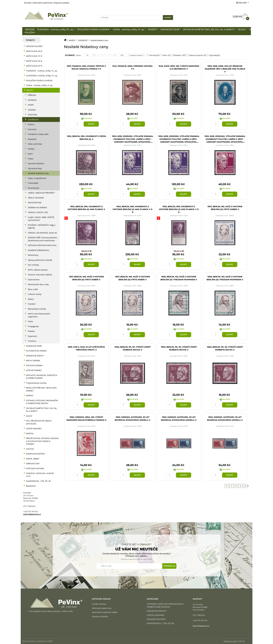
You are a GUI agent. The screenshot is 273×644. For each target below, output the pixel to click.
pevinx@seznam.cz (32, 514)
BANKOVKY (31, 486)
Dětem (31, 299)
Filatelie (31, 331)
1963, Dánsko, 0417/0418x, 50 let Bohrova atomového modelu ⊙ (133, 419)
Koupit (91, 124)
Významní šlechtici (36, 163)
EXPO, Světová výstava (38, 270)
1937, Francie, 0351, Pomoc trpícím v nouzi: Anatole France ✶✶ (86, 67)
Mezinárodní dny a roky (38, 284)
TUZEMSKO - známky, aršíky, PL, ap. (55, 29)
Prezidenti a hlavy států (38, 134)
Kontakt (28, 3)
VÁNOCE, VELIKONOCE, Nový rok (42, 233)
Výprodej (213, 55)
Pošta (30, 321)
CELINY (242, 29)
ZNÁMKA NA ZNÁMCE (38, 207)
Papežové (32, 139)
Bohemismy (33, 255)
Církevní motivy (35, 294)
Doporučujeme (196, 55)
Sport (30, 154)
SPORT (31, 105)
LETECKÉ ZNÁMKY (34, 370)
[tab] (31, 40)
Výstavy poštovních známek (40, 260)
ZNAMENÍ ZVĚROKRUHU (39, 250)
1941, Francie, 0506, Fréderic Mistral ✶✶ (133, 67)
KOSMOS (32, 110)
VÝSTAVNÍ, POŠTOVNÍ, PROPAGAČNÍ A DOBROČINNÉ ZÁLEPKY (42, 402)
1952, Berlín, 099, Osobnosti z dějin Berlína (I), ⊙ (86, 138)
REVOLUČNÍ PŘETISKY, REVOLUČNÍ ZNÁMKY (41, 389)
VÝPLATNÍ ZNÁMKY (34, 365)
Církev (31, 159)
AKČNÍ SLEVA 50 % (34, 61)
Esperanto (32, 336)
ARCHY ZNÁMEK (33, 360)
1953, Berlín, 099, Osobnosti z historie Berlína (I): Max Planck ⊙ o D (133, 209)
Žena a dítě (33, 289)
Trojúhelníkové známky (36, 383)
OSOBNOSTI (33, 120)
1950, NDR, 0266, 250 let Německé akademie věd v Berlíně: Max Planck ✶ (225, 69)
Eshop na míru (231, 641)
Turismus (32, 341)
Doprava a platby (100, 616)
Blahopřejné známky (37, 309)
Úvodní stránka (99, 604)
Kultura (31, 124)
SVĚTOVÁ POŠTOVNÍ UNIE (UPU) (42, 245)
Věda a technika (35, 144)
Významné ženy (35, 168)
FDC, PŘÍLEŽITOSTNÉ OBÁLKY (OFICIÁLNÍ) (39, 422)
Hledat (168, 17)
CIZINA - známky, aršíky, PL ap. (129, 29)
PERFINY (30, 395)
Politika (31, 149)
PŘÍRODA (32, 95)
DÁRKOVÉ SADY (33, 463)
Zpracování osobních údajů (105, 612)
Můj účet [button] (242, 3)
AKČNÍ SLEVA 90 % (34, 51)
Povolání (32, 304)
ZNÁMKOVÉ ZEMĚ (170, 29)
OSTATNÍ (30, 449)
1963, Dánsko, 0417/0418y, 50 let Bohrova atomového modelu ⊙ (225, 419)
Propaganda (33, 326)
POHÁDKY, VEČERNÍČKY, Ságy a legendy (42, 226)
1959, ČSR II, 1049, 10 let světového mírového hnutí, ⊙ (86, 349)
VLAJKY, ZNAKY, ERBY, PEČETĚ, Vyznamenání (41, 219)
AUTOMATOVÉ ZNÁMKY (37, 351)
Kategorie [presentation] (30, 40)
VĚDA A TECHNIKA (36, 198)
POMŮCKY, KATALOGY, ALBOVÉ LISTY (40, 475)
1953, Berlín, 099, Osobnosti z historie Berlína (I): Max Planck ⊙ (86, 208)
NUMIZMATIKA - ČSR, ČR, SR (38, 481)
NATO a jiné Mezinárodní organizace (39, 315)
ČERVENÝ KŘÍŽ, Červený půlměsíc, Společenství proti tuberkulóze (43, 239)
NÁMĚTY (152, 29)
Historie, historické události (40, 275)
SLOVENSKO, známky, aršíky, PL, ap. (42, 75)
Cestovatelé (33, 183)
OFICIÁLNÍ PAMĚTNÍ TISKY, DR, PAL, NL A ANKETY (209, 29)
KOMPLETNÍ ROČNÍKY (36, 454)
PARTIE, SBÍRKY (33, 459)
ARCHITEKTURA (35, 202)
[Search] (131, 18)
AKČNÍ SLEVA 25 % (34, 66)
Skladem (177, 55)
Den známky (33, 265)
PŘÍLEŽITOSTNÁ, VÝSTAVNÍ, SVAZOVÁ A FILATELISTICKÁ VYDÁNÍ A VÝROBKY (42, 441)
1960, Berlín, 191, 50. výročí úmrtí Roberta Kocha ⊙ (133, 349)
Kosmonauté (34, 188)
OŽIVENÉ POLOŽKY (30, 31)
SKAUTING (33, 115)
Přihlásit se (169, 566)
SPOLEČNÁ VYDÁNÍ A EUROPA (93, 29)
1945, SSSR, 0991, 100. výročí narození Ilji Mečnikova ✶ (179, 67)
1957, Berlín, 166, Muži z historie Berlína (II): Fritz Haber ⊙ (225, 208)
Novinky (153, 55)
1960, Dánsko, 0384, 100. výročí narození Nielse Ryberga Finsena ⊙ (86, 419)
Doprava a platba (61, 3)
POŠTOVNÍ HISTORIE (35, 468)
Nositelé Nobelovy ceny (38, 173)
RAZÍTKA (30, 433)
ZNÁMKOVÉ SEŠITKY (35, 356)
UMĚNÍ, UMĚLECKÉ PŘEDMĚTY (41, 193)
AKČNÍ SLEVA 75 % (34, 56)
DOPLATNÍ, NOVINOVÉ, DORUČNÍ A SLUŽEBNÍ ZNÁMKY (42, 377)
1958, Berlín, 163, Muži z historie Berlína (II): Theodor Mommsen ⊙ (179, 278)
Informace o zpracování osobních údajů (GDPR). (136, 559)
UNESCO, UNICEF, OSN (38, 212)
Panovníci (32, 129)
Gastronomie (34, 279)
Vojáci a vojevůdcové (37, 178)
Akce (165, 55)
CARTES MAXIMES (34, 428)
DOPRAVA (32, 100)
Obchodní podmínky (43, 3)
